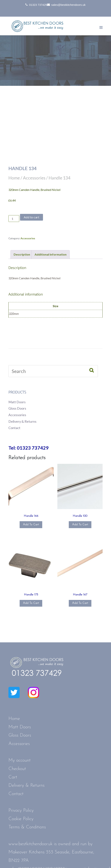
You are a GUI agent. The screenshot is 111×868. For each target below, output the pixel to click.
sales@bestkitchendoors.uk (68, 5)
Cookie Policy (21, 819)
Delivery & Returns (22, 421)
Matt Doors (17, 402)
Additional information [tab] (51, 254)
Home (14, 178)
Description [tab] (22, 254)
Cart (13, 777)
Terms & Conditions (27, 827)
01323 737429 (38, 5)
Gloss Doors (17, 408)
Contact (14, 428)
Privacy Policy (21, 811)
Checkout (17, 769)
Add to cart (32, 217)
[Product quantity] (14, 219)
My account (20, 760)
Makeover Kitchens (26, 852)
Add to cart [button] (31, 525)
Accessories (34, 178)
